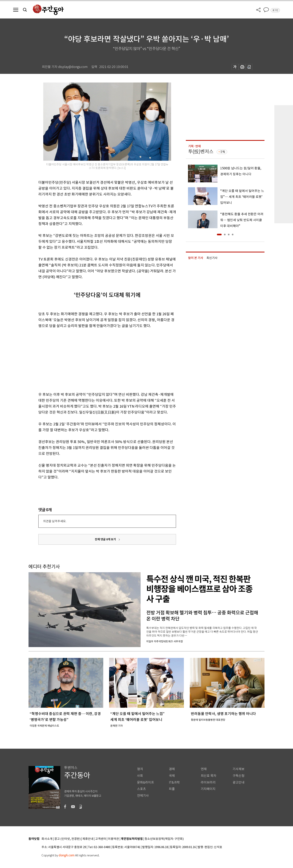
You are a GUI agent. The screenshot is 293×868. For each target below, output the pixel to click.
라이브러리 (208, 782)
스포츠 (141, 789)
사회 (140, 776)
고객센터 (101, 839)
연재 (204, 769)
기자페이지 (208, 789)
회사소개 (47, 839)
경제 (172, 769)
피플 (172, 789)
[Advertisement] (97, 359)
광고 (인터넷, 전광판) (67, 839)
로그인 (275, 10)
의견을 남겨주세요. (55, 521)
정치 (140, 769)
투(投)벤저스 (201, 152)
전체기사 (143, 796)
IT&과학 (174, 782)
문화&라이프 (146, 782)
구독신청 (239, 776)
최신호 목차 (209, 776)
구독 (223, 152)
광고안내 (239, 782)
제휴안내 (88, 839)
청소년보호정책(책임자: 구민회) (164, 839)
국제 (172, 776)
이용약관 (113, 839)
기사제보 (239, 769)
